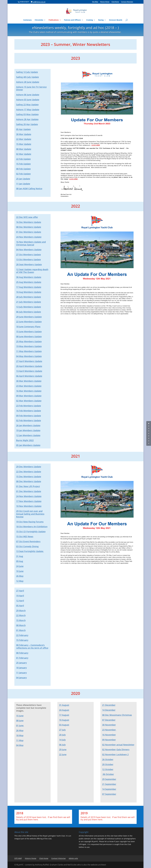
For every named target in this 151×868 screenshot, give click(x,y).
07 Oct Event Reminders (28, 541)
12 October (108, 769)
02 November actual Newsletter (118, 745)
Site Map (95, 2)
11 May (20, 740)
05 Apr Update (23, 129)
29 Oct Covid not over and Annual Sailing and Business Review (30, 514)
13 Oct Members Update (28, 259)
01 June (20, 725)
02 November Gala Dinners (116, 749)
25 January (21, 663)
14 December (109, 710)
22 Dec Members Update (29, 472)
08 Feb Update (23, 169)
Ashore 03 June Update (28, 100)
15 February (22, 640)
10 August (64, 720)
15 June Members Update (29, 332)
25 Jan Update (23, 179)
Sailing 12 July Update (27, 72)
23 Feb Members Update (29, 406)
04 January (21, 678)
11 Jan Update (23, 184)
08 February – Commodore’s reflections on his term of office (32, 646)
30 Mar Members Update (29, 381)
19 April (20, 596)
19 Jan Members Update (28, 430)
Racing (101, 20)
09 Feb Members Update (29, 416)
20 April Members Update (29, 366)
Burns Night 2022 (25, 440)
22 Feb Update (23, 159)
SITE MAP (18, 858)
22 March (21, 615)
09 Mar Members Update (29, 396)
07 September (109, 794)
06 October (108, 774)
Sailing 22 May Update (27, 105)
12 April (20, 601)
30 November (109, 725)
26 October (108, 759)
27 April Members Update (29, 361)
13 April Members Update (29, 371)
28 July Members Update (29, 297)
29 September (109, 779)
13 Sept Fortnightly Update (30, 551)
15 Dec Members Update (29, 477)
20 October (108, 764)
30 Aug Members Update (29, 277)
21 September (109, 784)
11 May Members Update (29, 351)
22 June (63, 754)
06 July (62, 745)
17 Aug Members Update (29, 287)
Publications (54, 20)
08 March (21, 625)
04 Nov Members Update (29, 250)
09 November (109, 740)
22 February (22, 635)
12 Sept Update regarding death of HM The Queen (32, 271)
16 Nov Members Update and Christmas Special (31, 243)
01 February (22, 658)
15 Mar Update (24, 144)
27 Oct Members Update (28, 255)
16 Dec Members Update (29, 222)
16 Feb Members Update (29, 411)
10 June (20, 571)
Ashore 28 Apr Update (27, 119)
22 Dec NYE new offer (27, 217)
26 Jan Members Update (28, 425)
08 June (20, 721)
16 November (109, 735)
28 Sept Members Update (29, 264)
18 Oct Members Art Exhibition (32, 527)
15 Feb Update (23, 164)
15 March (21, 620)
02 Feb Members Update (29, 420)
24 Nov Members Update (29, 237)
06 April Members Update (29, 376)
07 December (109, 720)
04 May (20, 745)
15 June (20, 716)
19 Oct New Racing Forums (30, 522)
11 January (21, 673)
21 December (109, 705)
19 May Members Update (29, 346)
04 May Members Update (29, 356)
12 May (20, 581)
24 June (20, 566)
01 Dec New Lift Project (28, 486)
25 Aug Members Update (29, 282)
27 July (62, 730)
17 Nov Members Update (29, 501)
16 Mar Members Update (29, 391)
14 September (109, 789)
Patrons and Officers (72, 20)
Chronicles (39, 20)
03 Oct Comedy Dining (27, 546)
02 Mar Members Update (29, 401)
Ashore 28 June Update (28, 82)
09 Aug (20, 561)
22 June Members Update (29, 322)
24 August (64, 710)
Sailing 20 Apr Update (27, 124)
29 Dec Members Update (29, 467)
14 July (62, 740)
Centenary (27, 20)
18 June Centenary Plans (28, 327)
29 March (21, 611)
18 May (20, 735)
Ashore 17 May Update (28, 110)
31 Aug (20, 556)
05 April (20, 606)
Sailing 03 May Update (27, 114)
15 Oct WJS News (25, 536)
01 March (21, 630)
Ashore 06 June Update (28, 95)
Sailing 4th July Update (27, 77)
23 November (109, 730)
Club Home (115, 2)
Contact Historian (127, 2)
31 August (64, 705)
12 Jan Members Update (28, 435)
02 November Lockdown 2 (115, 754)
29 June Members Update (29, 317)
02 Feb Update (23, 174)
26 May (20, 576)
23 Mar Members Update (29, 386)
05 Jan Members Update (28, 445)
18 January (21, 668)
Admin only (73, 858)
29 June (63, 749)
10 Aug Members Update (29, 292)
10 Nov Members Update (29, 506)
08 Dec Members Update (29, 227)
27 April (20, 591)
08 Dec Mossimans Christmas (117, 715)
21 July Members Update (29, 302)
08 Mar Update (24, 149)
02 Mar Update (24, 154)
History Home (105, 2)
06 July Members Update (29, 312)
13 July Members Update (29, 307)
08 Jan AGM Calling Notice (29, 189)
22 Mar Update (24, 139)
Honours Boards (116, 20)
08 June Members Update (29, 336)
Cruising (90, 20)
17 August (64, 715)
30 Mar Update (24, 134)
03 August (64, 725)
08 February (22, 653)
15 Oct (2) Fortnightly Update (31, 532)
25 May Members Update (29, 341)
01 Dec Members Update (29, 232)
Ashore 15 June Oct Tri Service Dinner (31, 88)
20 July (62, 735)
